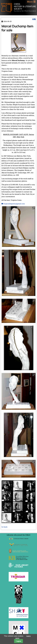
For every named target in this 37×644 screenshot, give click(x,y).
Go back (4, 527)
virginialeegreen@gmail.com (14, 204)
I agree (18, 641)
